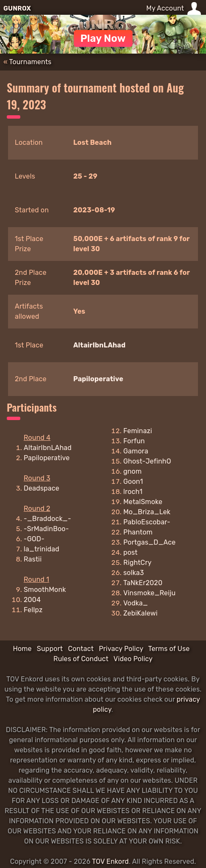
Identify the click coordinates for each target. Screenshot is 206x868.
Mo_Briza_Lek (147, 512)
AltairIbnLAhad (99, 345)
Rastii (33, 559)
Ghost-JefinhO (147, 461)
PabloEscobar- (147, 522)
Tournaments (30, 62)
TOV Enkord (110, 861)
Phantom (138, 532)
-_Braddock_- (47, 519)
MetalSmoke (143, 502)
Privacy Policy (121, 649)
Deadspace (41, 488)
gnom (133, 471)
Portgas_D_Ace (150, 542)
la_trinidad (41, 549)
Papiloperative (98, 379)
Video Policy (133, 659)
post (131, 552)
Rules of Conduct (81, 659)
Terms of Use (169, 649)
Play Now (103, 38)
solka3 (134, 573)
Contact (81, 649)
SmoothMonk (45, 590)
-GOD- (34, 539)
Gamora (136, 451)
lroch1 (133, 492)
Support (50, 649)
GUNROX (17, 8)
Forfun (134, 441)
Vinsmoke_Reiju (150, 593)
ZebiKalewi (141, 613)
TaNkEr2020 (143, 583)
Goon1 (133, 481)
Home (22, 649)
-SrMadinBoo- (46, 529)
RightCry (138, 563)
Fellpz (33, 610)
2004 (32, 600)
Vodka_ (136, 603)
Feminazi (138, 431)
